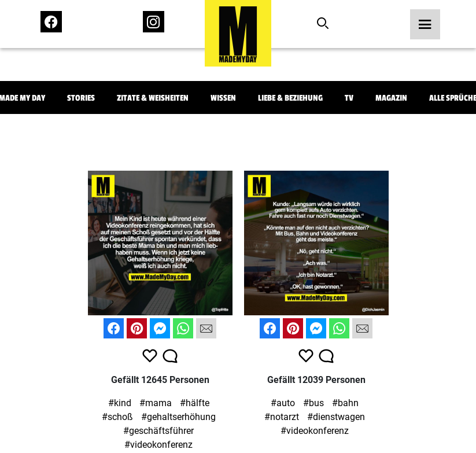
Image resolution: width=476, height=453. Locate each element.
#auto (283, 403)
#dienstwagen (336, 417)
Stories (81, 98)
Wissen (223, 98)
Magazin (391, 98)
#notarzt (282, 417)
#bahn (345, 403)
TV (349, 98)
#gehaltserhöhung (178, 417)
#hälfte (195, 403)
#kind (120, 403)
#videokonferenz (158, 445)
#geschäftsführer (158, 431)
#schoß (117, 417)
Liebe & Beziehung (290, 98)
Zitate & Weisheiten (153, 98)
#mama (156, 403)
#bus (313, 403)
